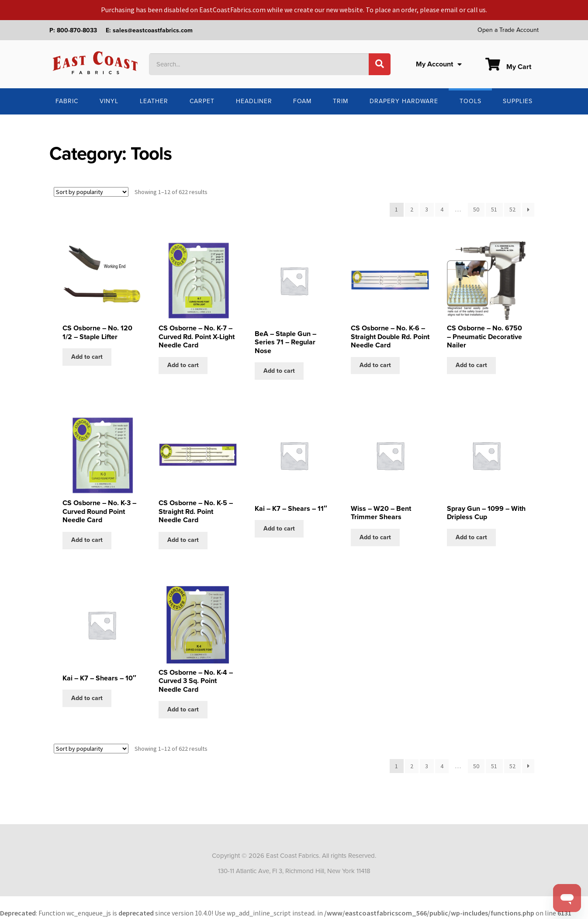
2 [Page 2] (412, 209)
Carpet (202, 101)
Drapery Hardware (404, 101)
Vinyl (109, 101)
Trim (341, 101)
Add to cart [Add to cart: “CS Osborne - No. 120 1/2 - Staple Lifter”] (87, 357)
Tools (470, 101)
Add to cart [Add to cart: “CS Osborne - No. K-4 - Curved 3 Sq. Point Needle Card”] (183, 709)
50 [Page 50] (476, 209)
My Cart (508, 67)
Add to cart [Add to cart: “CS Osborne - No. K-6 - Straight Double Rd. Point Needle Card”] (375, 365)
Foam (302, 101)
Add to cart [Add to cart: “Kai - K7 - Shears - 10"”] (87, 698)
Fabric (67, 101)
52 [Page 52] (512, 209)
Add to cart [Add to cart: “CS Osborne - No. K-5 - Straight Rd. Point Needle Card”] (183, 540)
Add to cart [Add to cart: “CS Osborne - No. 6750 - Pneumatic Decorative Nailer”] (471, 365)
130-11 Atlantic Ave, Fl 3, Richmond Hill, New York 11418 (294, 871)
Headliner (254, 101)
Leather (154, 101)
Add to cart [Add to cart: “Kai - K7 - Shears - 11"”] (279, 529)
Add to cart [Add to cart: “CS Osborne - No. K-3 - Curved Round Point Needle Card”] (87, 540)
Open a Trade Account (508, 30)
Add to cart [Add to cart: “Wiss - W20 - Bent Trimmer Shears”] (375, 537)
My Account (439, 64)
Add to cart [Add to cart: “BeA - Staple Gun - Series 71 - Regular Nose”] (279, 371)
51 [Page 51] (494, 209)
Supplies (518, 101)
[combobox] (259, 64)
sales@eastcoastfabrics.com (153, 30)
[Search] (380, 64)
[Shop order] (91, 192)
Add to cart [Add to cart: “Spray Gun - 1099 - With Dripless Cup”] (471, 537)
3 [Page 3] (427, 209)
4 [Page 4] (442, 209)
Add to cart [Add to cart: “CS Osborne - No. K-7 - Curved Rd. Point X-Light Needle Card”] (183, 365)
